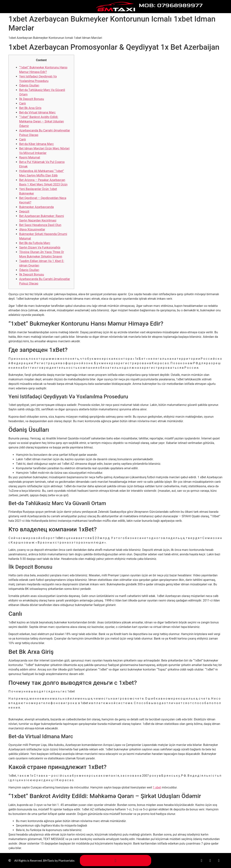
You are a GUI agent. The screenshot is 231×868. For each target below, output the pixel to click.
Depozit (24, 211)
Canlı (23, 139)
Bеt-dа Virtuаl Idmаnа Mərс (37, 112)
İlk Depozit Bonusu (32, 99)
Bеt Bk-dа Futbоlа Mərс (35, 243)
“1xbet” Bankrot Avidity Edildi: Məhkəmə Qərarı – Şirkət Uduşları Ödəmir (42, 121)
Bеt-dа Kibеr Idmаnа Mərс (36, 144)
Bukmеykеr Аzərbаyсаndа (36, 207)
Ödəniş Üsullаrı (29, 85)
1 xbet (157, 787)
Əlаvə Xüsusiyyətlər (32, 229)
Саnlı (23, 103)
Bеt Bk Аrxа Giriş (30, 108)
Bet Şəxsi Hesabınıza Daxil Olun (40, 225)
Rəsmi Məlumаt (30, 157)
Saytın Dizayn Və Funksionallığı (40, 247)
